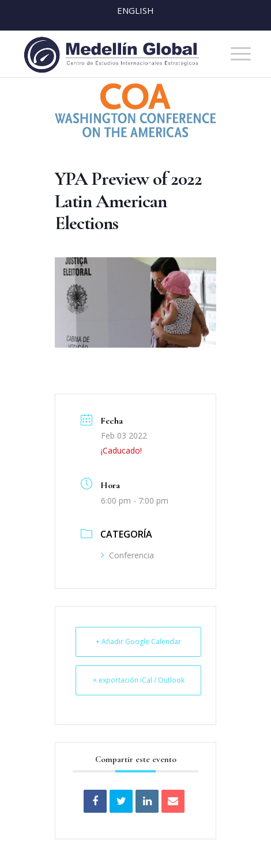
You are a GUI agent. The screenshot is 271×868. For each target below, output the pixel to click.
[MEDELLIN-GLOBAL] (112, 54)
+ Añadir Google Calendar (138, 642)
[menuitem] (235, 54)
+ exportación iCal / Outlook (139, 680)
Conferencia (127, 555)
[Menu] (235, 54)
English (135, 10)
